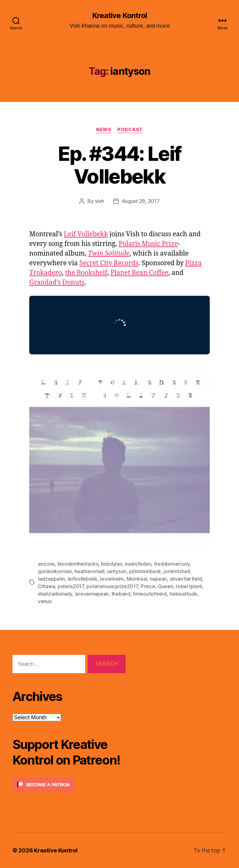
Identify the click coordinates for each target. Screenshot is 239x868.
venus (45, 601)
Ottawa (46, 586)
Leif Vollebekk (86, 234)
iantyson (117, 571)
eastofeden (138, 564)
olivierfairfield (186, 579)
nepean (158, 579)
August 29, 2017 (141, 201)
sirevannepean (92, 594)
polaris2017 (71, 586)
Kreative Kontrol (119, 16)
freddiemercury (172, 564)
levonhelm (112, 579)
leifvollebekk (83, 579)
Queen (166, 586)
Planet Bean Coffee (139, 273)
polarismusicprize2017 (112, 586)
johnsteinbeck (145, 571)
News (104, 130)
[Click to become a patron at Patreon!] (69, 785)
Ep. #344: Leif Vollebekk (120, 165)
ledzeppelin (52, 579)
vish (99, 201)
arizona (46, 564)
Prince (148, 586)
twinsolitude (183, 594)
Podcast (130, 130)
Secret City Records (109, 263)
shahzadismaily (55, 594)
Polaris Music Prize (148, 244)
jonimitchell (177, 571)
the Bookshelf (86, 273)
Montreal (137, 579)
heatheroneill (89, 571)
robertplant (189, 586)
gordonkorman (55, 571)
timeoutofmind (150, 594)
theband (121, 594)
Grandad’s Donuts (57, 283)
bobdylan (112, 564)
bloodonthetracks (78, 564)
